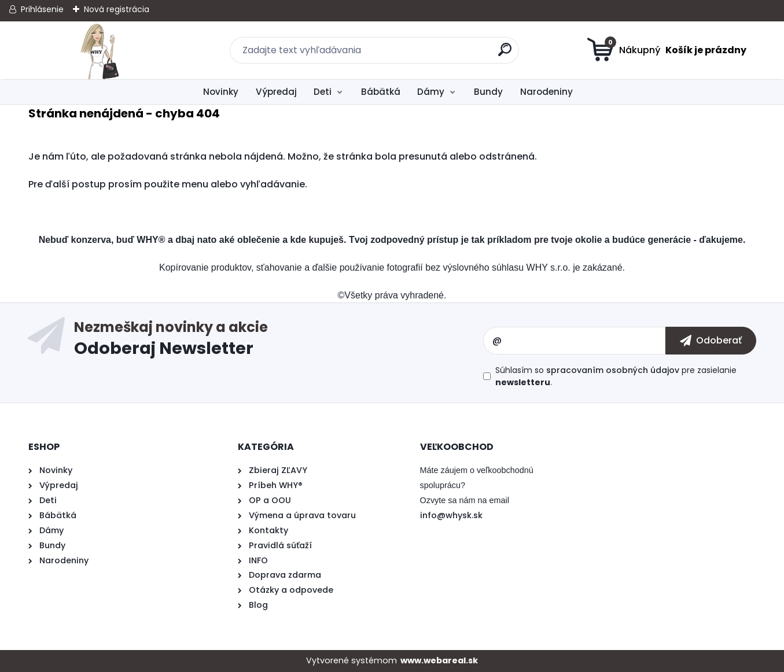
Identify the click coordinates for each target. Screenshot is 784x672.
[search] (505, 54)
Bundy (488, 92)
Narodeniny (546, 92)
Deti (323, 92)
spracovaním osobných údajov (613, 370)
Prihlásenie (42, 9)
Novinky (221, 92)
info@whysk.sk (451, 515)
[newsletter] (711, 341)
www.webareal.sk (439, 660)
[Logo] (99, 50)
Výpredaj (276, 92)
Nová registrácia (117, 9)
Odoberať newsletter (279, 341)
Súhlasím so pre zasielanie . (616, 376)
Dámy (431, 92)
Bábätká (381, 92)
